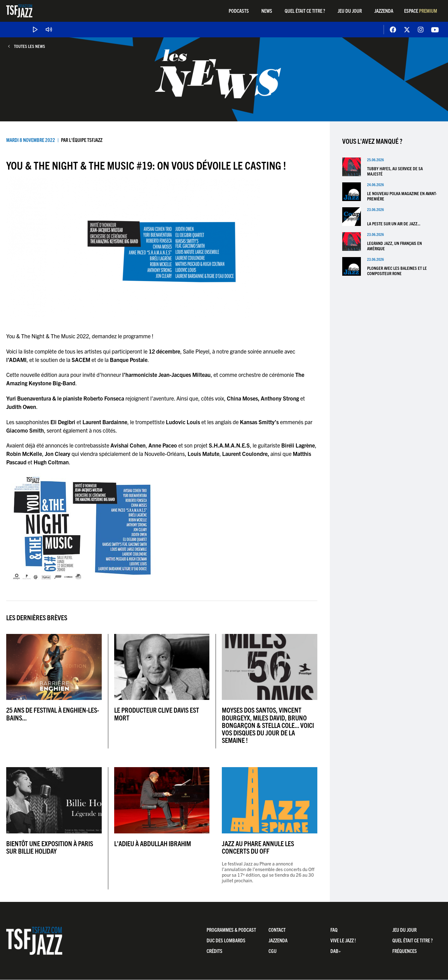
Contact (277, 930)
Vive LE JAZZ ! (343, 940)
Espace (421, 11)
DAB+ (336, 951)
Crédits (215, 951)
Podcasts (239, 11)
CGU (273, 951)
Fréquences (405, 951)
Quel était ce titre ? (305, 11)
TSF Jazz (19, 11)
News (267, 11)
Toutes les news (30, 46)
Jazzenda (384, 11)
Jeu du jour (350, 11)
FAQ (334, 930)
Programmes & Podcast (231, 930)
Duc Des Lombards (226, 940)
